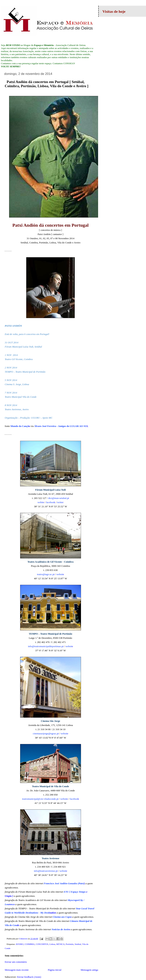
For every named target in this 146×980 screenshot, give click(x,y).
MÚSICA (60, 944)
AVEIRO (19, 944)
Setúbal (78, 944)
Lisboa (52, 944)
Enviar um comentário (16, 962)
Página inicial (55, 970)
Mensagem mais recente (17, 970)
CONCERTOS (42, 944)
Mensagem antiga (89, 970)
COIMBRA (30, 944)
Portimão (70, 944)
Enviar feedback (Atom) (29, 977)
